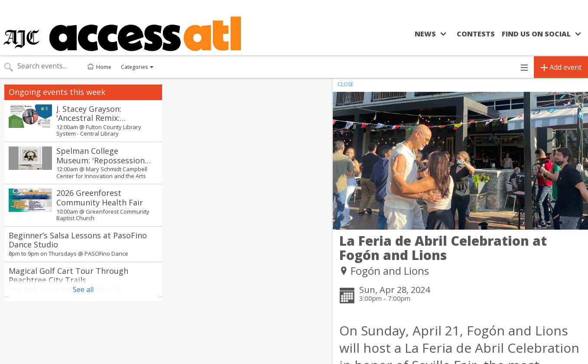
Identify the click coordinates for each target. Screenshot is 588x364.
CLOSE (345, 84)
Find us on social (536, 34)
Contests (476, 34)
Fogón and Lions (390, 271)
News (425, 34)
